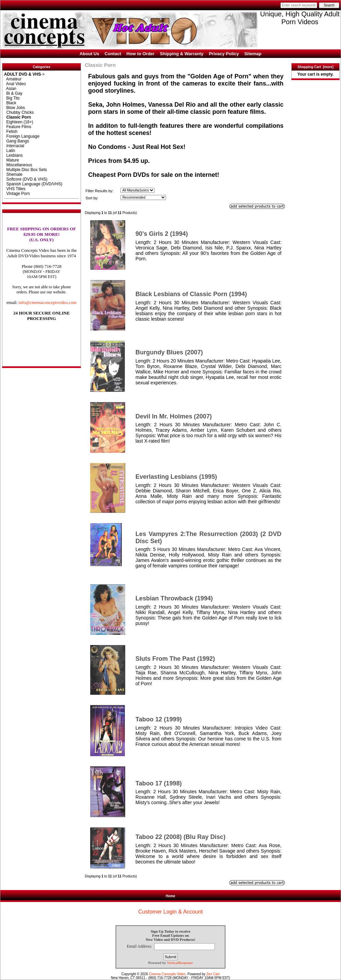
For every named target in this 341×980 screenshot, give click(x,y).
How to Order (141, 54)
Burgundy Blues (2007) (169, 352)
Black (10, 103)
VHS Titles (15, 189)
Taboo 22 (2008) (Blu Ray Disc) (180, 837)
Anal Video (15, 84)
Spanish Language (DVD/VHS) (33, 184)
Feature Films (18, 127)
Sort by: (92, 198)
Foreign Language (22, 136)
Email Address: (139, 947)
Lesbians (13, 155)
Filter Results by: (99, 191)
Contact (113, 54)
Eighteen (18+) (19, 122)
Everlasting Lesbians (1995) (176, 477)
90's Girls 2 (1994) (162, 234)
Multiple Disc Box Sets (26, 170)
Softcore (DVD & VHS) (26, 179)
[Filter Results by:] (137, 190)
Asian (10, 89)
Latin (10, 151)
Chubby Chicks (19, 112)
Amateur (13, 79)
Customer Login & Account (170, 912)
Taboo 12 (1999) (159, 719)
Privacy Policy (224, 54)
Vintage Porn (17, 194)
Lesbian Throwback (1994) (174, 598)
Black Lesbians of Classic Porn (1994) (191, 294)
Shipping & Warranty (182, 54)
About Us (90, 54)
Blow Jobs (14, 108)
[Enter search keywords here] (299, 5)
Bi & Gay (13, 93)
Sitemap (253, 54)
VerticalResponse (180, 963)
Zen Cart (213, 974)
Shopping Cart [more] (315, 67)
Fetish (11, 132)
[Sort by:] (143, 197)
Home (170, 896)
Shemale (13, 174)
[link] (42, 352)
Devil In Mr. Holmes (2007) (174, 416)
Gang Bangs (17, 141)
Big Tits (12, 98)
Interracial (14, 146)
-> (24, 74)
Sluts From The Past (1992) (175, 659)
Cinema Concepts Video (167, 974)
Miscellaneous (18, 165)
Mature (12, 160)
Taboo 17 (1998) (159, 783)
